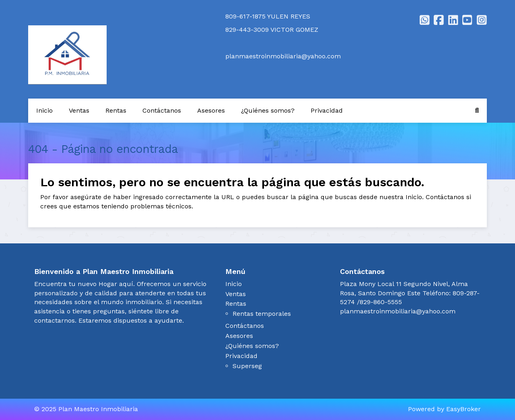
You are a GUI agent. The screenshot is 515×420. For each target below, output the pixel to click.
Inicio (44, 110)
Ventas (79, 110)
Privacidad (327, 110)
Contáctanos (162, 110)
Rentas (116, 110)
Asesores (211, 110)
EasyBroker (463, 409)
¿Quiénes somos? (268, 110)
